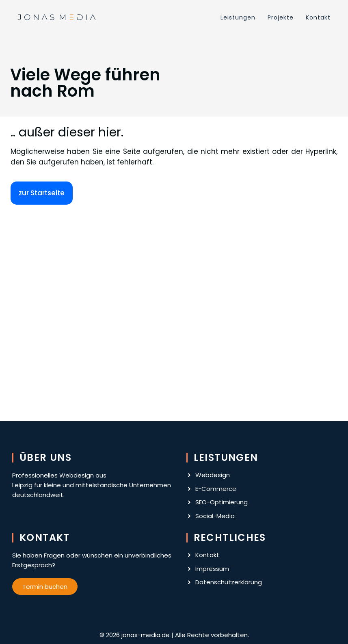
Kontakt (318, 17)
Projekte (281, 17)
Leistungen (238, 17)
